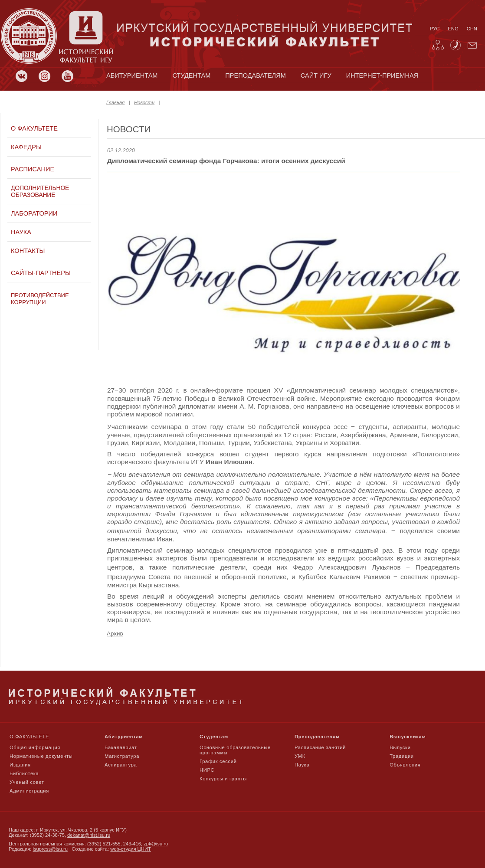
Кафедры (26, 147)
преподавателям (255, 75)
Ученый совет (27, 782)
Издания (20, 765)
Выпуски (400, 747)
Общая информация (35, 747)
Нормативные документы (41, 756)
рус (435, 29)
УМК (300, 756)
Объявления (405, 765)
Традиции (402, 756)
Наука (21, 232)
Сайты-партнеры (41, 273)
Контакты (28, 251)
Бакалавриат (121, 747)
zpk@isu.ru (156, 844)
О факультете (34, 128)
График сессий (218, 761)
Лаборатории (34, 213)
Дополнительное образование (40, 191)
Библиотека (24, 773)
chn (472, 29)
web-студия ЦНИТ (131, 849)
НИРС (207, 770)
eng (453, 29)
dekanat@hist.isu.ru (89, 835)
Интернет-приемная (382, 75)
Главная (115, 102)
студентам (192, 75)
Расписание (33, 169)
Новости (144, 102)
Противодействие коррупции (40, 299)
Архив (115, 634)
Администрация (29, 791)
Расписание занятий (320, 747)
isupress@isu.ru (50, 849)
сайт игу (316, 75)
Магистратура (122, 756)
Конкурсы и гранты (223, 779)
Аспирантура (121, 765)
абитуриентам (132, 75)
